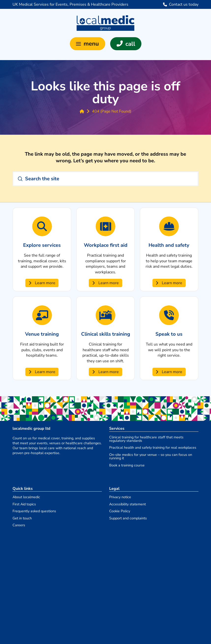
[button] (88, 44)
